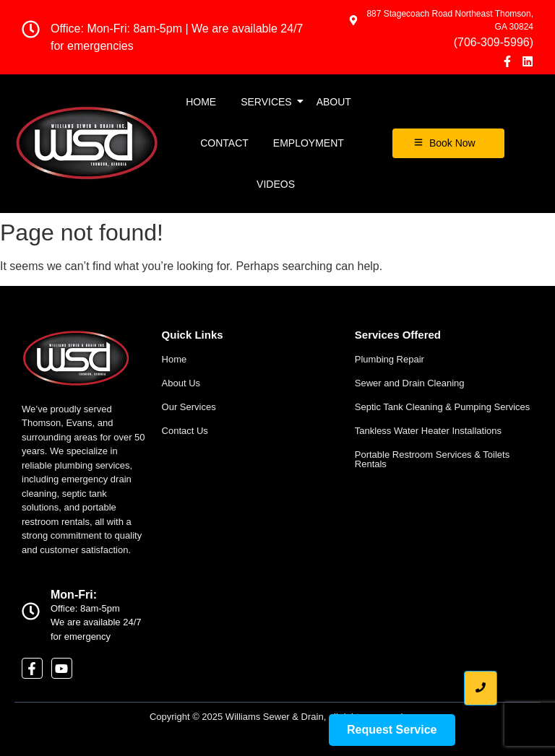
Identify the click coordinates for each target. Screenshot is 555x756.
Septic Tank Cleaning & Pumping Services (443, 407)
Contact (224, 143)
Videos (276, 184)
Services (269, 102)
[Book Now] (448, 143)
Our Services (189, 407)
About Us (181, 383)
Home (201, 102)
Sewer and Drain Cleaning (410, 383)
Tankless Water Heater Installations (428, 431)
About (334, 102)
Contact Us (185, 431)
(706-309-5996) (494, 42)
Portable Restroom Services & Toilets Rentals (432, 459)
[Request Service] (392, 730)
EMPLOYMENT (309, 143)
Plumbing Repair (390, 359)
